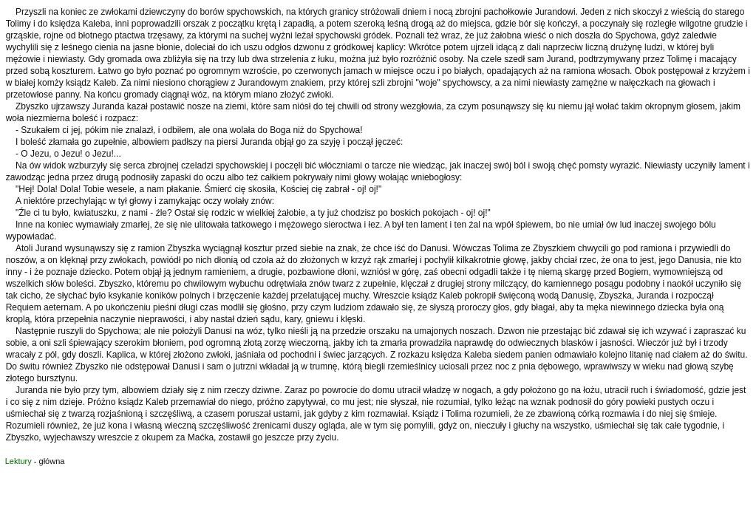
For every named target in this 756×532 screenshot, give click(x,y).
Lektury (18, 461)
